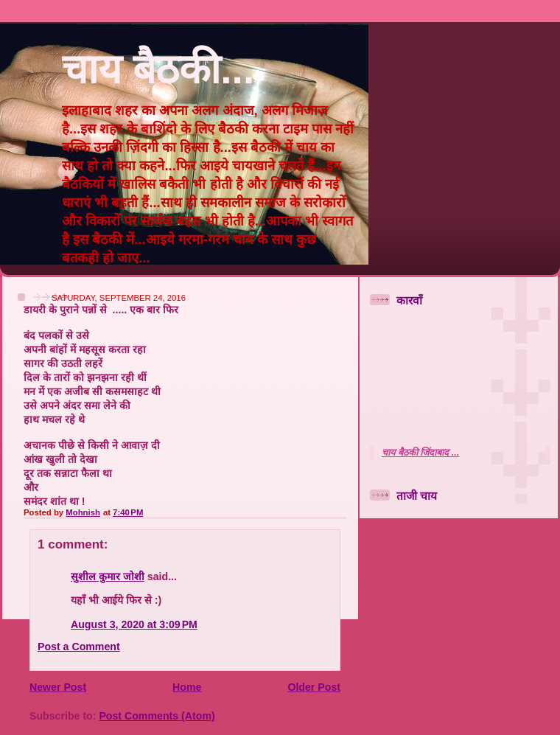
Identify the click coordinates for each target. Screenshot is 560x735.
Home (187, 687)
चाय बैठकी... (158, 69)
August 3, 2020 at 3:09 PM (134, 624)
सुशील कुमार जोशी (108, 576)
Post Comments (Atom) (157, 716)
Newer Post (58, 687)
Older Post (314, 687)
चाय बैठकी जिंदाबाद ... (420, 452)
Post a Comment (79, 647)
